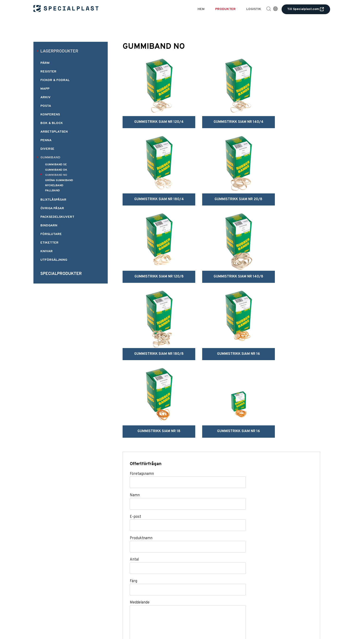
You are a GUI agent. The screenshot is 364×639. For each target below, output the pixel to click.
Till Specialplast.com (306, 9)
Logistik (254, 9)
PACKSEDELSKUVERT (57, 217)
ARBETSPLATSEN (54, 132)
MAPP (45, 89)
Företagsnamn (142, 364)
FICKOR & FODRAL (55, 80)
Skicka (149, 555)
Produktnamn (141, 428)
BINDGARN (49, 226)
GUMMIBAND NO (56, 175)
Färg (133, 471)
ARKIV (45, 97)
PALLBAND (52, 191)
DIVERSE (47, 149)
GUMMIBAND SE (56, 165)
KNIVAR (47, 251)
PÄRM (45, 63)
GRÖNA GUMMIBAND (59, 180)
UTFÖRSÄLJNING (54, 260)
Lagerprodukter (59, 51)
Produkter (225, 9)
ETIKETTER (49, 243)
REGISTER (48, 72)
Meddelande (140, 492)
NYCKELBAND (54, 186)
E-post (135, 406)
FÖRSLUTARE (51, 234)
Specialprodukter (61, 274)
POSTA (46, 106)
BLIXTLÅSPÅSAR (53, 200)
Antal (134, 449)
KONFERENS (50, 115)
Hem (201, 9)
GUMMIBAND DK (56, 170)
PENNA (46, 140)
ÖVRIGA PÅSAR (52, 208)
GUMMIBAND (50, 158)
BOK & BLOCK (52, 123)
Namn (135, 385)
